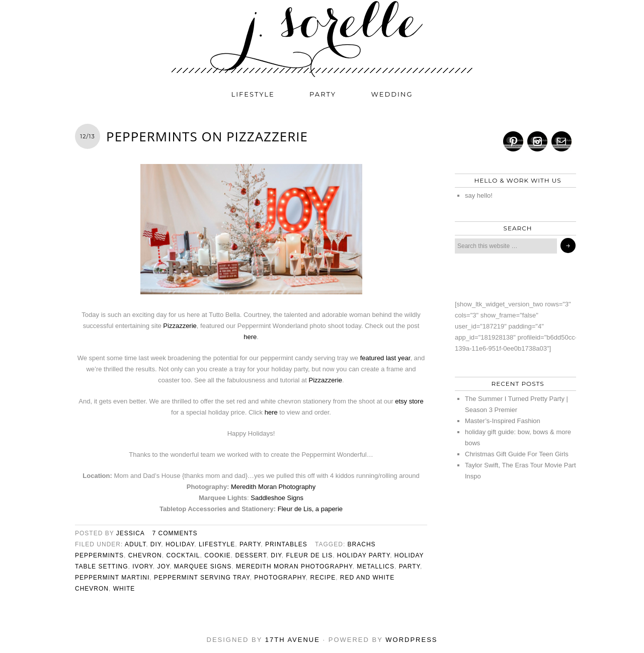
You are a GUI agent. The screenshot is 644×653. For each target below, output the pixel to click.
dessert (251, 555)
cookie (218, 555)
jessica (130, 533)
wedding (392, 94)
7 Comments (175, 533)
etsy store (409, 401)
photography (280, 578)
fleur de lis (309, 555)
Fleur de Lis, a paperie (310, 509)
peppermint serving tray (202, 578)
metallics (376, 566)
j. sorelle (322, 39)
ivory (143, 566)
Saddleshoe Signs (277, 498)
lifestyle (253, 94)
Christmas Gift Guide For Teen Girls (517, 454)
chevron (145, 555)
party (323, 94)
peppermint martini (112, 578)
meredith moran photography (294, 566)
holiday (180, 544)
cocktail (183, 555)
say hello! (479, 195)
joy (163, 566)
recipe (323, 578)
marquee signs (203, 566)
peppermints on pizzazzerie (207, 136)
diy (156, 544)
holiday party (364, 555)
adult (135, 544)
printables (286, 544)
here (250, 337)
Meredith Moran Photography (273, 487)
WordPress (411, 640)
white (124, 589)
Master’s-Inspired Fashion (503, 421)
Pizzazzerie (180, 326)
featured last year (385, 358)
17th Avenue (293, 640)
